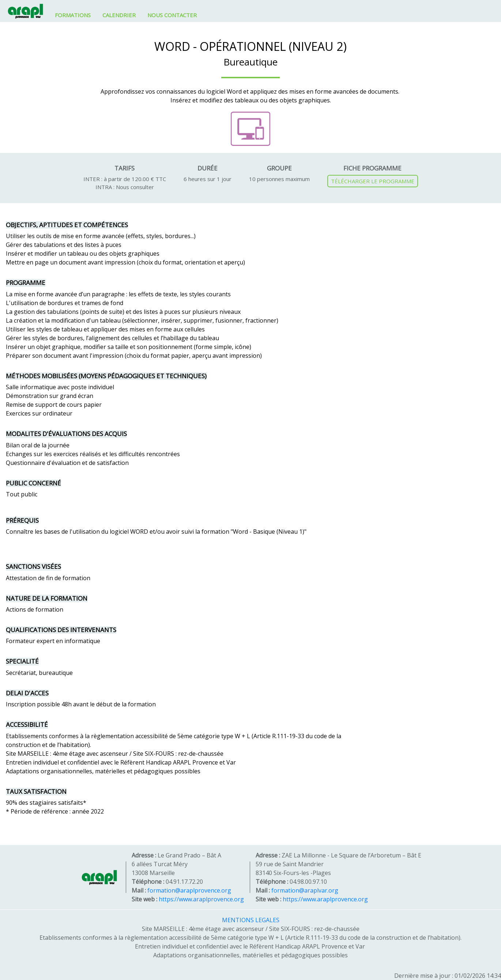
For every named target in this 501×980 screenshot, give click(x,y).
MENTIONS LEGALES (251, 920)
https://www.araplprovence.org (201, 899)
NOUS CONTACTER (172, 15)
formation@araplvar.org (305, 890)
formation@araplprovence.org (189, 890)
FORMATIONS (73, 15)
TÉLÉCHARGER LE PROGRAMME (373, 181)
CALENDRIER (119, 15)
